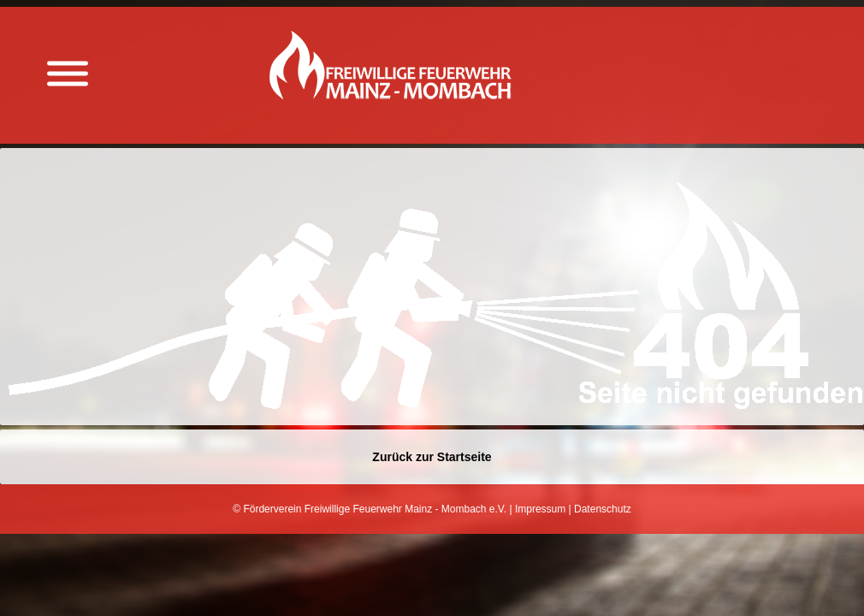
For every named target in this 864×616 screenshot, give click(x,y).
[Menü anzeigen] (68, 74)
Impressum (540, 509)
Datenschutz (603, 509)
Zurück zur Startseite (432, 457)
